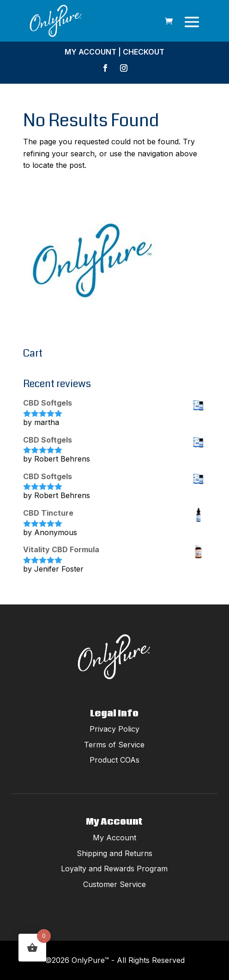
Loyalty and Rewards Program (114, 869)
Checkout (144, 52)
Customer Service (114, 884)
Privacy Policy (114, 729)
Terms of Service (114, 745)
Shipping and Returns (114, 853)
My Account (90, 52)
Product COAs (114, 760)
